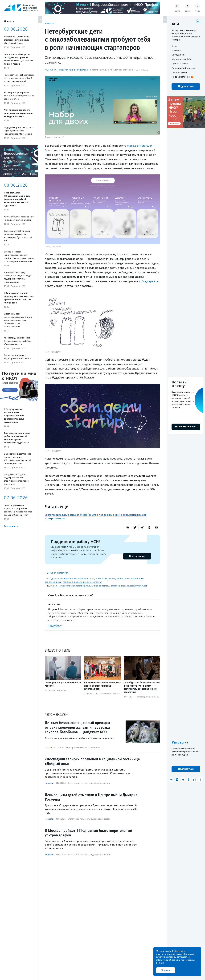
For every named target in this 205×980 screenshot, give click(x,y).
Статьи (48, 747)
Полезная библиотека (183, 68)
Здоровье (62, 690)
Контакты (177, 50)
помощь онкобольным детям (78, 582)
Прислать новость (181, 63)
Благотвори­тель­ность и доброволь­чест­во (112, 70)
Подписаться (186, 86)
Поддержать (150, 281)
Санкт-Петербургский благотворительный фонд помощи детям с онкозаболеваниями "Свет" (99, 585)
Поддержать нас (180, 77)
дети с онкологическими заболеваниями (73, 578)
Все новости (11, 526)
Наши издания (179, 72)
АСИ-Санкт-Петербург (56, 70)
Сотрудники (178, 55)
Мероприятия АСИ (181, 59)
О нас (174, 46)
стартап (98, 582)
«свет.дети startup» (140, 146)
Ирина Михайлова (78, 70)
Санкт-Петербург (59, 573)
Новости (50, 23)
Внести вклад (137, 556)
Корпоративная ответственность (83, 747)
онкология (101, 578)
